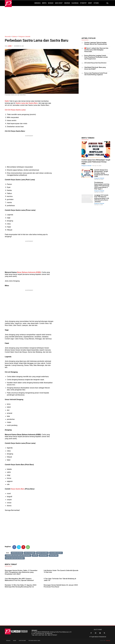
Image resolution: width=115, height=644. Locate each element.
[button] (107, 3)
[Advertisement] (57, 20)
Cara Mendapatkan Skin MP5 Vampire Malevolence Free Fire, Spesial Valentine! (19, 580)
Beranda (8, 36)
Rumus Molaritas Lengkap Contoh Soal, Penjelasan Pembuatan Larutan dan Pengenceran (96, 57)
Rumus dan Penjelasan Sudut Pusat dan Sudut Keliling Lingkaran (96, 74)
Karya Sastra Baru (18, 489)
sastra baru (43, 556)
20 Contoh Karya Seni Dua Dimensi (95, 63)
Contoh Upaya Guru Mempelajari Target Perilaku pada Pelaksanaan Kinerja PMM (96, 162)
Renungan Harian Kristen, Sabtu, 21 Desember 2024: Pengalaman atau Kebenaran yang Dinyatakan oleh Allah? (21, 572)
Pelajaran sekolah (56, 553)
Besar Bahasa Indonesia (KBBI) (29, 272)
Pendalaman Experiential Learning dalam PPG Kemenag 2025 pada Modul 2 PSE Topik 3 (102, 186)
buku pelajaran (30, 553)
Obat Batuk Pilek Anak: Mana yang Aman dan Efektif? (95, 68)
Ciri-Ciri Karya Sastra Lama (15, 110)
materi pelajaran (42, 553)
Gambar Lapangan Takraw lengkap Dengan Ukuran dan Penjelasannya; (96, 43)
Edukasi (14, 36)
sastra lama (54, 556)
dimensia (108, 641)
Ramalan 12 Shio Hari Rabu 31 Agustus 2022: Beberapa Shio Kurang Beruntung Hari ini (21, 586)
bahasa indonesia (17, 553)
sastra (35, 556)
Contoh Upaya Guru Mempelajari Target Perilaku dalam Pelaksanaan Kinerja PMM (102, 173)
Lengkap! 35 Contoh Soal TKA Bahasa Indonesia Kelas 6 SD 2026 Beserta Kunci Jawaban (102, 198)
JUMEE (10, 46)
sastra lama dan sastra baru (15, 558)
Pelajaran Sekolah (24, 36)
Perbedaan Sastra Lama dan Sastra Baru (18, 556)
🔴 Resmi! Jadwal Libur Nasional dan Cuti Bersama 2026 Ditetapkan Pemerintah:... (96, 50)
